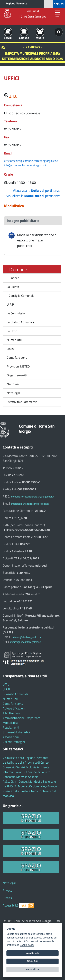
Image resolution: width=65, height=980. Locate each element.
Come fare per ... (17, 358)
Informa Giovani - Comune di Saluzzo (27, 772)
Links (10, 349)
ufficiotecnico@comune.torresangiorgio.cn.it (31, 161)
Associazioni (11, 737)
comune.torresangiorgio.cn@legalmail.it (33, 497)
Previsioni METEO (18, 366)
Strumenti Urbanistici (16, 732)
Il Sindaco (13, 278)
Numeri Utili (14, 340)
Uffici (6, 685)
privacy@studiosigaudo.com (27, 637)
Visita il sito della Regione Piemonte (26, 758)
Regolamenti (11, 727)
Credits (7, 898)
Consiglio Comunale (15, 694)
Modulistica (10, 723)
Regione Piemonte (16, 3)
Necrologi (13, 384)
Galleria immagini (14, 742)
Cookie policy (27, 945)
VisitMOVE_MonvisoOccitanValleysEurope (30, 786)
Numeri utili (10, 699)
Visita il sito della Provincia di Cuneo (26, 762)
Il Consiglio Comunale (21, 296)
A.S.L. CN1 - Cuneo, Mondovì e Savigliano (29, 782)
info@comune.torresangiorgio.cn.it (25, 165)
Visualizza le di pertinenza (37, 190)
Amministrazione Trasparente (21, 718)
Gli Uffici (12, 331)
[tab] (33, 221)
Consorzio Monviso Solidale (21, 777)
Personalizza (33, 969)
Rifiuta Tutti (32, 961)
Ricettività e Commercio (22, 402)
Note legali (14, 393)
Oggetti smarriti (17, 375)
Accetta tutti (32, 953)
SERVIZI (59, 4)
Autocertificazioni (14, 708)
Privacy (7, 890)
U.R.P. (11, 304)
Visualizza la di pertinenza (33, 196)
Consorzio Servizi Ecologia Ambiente (26, 767)
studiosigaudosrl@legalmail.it (25, 642)
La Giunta (13, 287)
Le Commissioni (17, 313)
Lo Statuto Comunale (20, 322)
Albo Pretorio (11, 713)
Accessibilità (11, 905)
